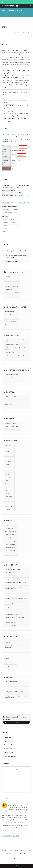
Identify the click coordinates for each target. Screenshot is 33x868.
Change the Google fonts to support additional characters (14, 588)
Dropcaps (8, 477)
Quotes (7, 455)
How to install (9, 277)
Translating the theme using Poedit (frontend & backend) (16, 647)
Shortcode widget (10, 528)
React (18, 854)
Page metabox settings (11, 283)
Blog (7, 448)
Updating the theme (10, 663)
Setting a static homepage (12, 375)
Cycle (7, 490)
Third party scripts (10, 666)
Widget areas (9, 525)
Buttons (7, 464)
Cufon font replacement (11, 321)
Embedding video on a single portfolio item (17, 251)
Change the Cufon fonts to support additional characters (16, 583)
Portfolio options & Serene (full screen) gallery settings (15, 404)
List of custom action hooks (12, 685)
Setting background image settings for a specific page (15, 692)
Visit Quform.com (10, 749)
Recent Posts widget (10, 544)
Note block (8, 509)
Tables (7, 474)
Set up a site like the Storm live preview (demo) (15, 618)
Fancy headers (9, 503)
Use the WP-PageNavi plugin (13, 569)
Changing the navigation (11, 315)
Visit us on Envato (10, 745)
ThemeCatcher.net (10, 757)
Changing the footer (10, 318)
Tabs (7, 481)
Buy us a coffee (9, 753)
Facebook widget (10, 535)
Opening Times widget (11, 538)
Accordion (8, 487)
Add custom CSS (9, 573)
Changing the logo (10, 311)
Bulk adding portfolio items (12, 408)
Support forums (9, 741)
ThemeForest (15, 836)
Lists (7, 468)
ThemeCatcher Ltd (17, 850)
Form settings (9, 289)
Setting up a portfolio (12, 261)
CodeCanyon (6, 836)
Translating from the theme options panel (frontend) (16, 642)
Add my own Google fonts (12, 595)
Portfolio (7, 452)
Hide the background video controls (14, 608)
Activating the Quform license (13, 430)
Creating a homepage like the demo (14, 381)
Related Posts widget (11, 547)
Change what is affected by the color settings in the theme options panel (16, 599)
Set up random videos (11, 622)
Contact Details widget (11, 531)
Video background (10, 353)
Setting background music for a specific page (15, 341)
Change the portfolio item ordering (14, 614)
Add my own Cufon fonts (11, 592)
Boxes (7, 458)
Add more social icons (11, 625)
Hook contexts (9, 688)
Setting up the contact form (12, 426)
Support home (8, 737)
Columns (8, 445)
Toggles (7, 484)
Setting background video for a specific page (16, 356)
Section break (9, 461)
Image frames (9, 497)
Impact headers (9, 506)
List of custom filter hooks (12, 682)
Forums (12, 722)
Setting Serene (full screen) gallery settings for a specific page (16, 697)
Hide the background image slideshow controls (15, 604)
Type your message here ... (14, 769)
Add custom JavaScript (11, 576)
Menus (7, 471)
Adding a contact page (11, 423)
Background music (10, 359)
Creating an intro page (11, 378)
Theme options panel (11, 280)
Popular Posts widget (11, 541)
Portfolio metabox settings (12, 286)
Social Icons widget (10, 551)
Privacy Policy (24, 854)
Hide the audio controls (11, 611)
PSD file (7, 296)
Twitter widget (9, 554)
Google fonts (8, 324)
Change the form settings (12, 579)
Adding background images (12, 345)
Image (7, 493)
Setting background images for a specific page (15, 349)
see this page (24, 60)
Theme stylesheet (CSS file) (12, 293)
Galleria (7, 500)
